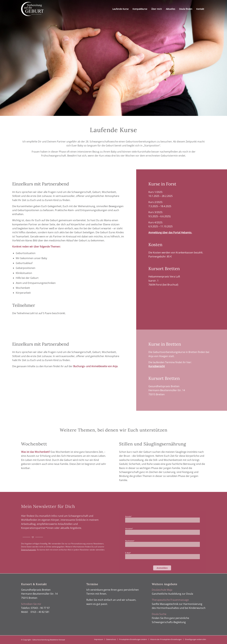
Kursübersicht (157, 366)
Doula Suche (159, 614)
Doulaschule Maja (162, 590)
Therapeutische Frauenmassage (170, 600)
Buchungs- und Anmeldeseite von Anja (95, 366)
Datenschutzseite (29, 565)
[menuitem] (120, 9)
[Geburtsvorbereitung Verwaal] (32, 9)
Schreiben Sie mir (31, 604)
